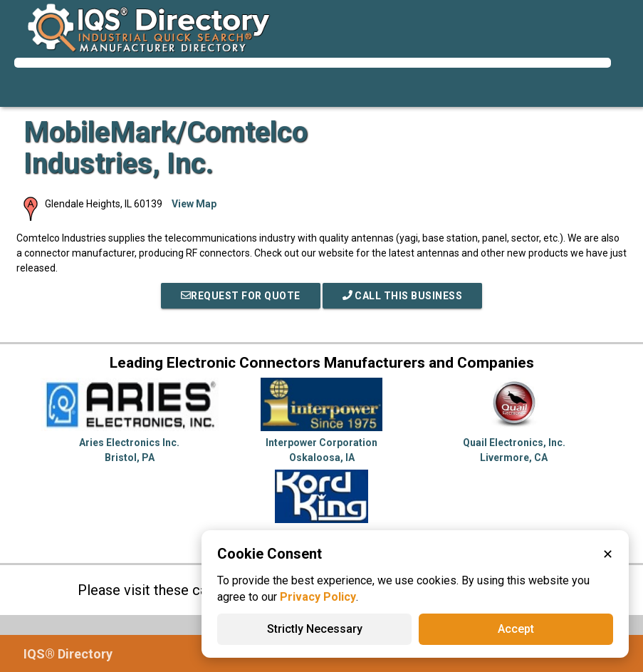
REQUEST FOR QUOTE (241, 296)
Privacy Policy (318, 597)
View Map (194, 204)
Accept (516, 629)
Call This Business (403, 296)
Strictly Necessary (315, 629)
